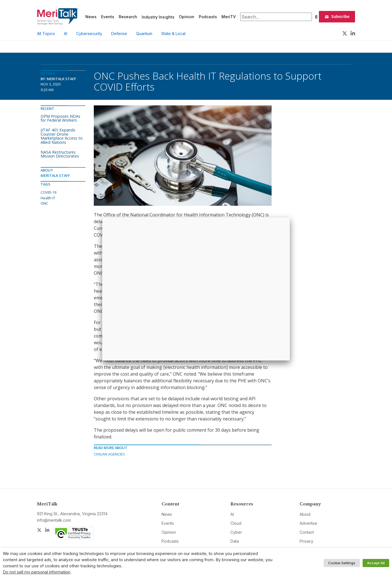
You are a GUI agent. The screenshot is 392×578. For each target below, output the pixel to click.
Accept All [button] (376, 563)
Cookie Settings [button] (342, 563)
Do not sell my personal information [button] (37, 572)
